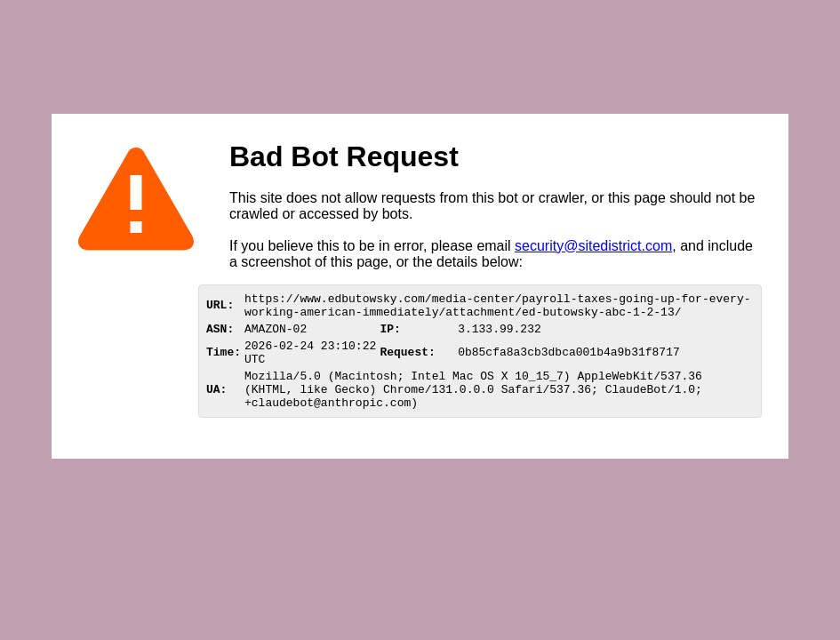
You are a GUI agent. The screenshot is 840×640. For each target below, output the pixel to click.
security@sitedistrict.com (593, 246)
